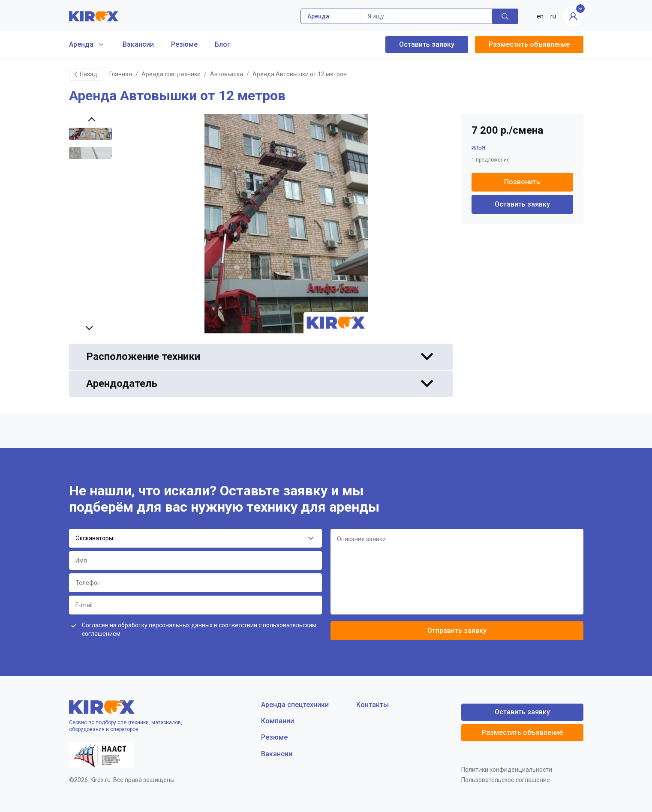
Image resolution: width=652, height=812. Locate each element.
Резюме (184, 44)
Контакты (373, 705)
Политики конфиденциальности (507, 770)
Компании (278, 721)
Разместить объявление (529, 44)
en (540, 16)
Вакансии (138, 44)
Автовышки (227, 74)
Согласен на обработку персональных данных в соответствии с (199, 629)
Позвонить (522, 182)
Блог (222, 44)
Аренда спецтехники (171, 74)
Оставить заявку (427, 44)
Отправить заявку (457, 631)
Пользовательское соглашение (506, 780)
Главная (121, 74)
